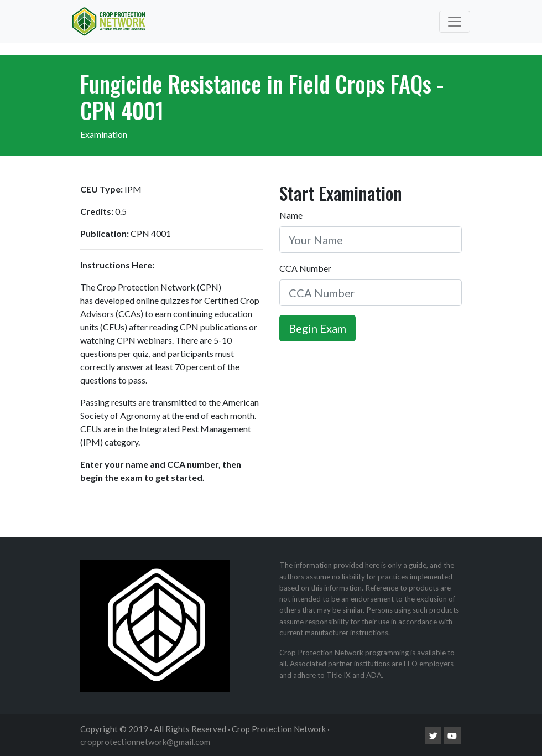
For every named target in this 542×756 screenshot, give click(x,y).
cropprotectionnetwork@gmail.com (145, 742)
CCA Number (305, 268)
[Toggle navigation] (455, 22)
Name (291, 215)
